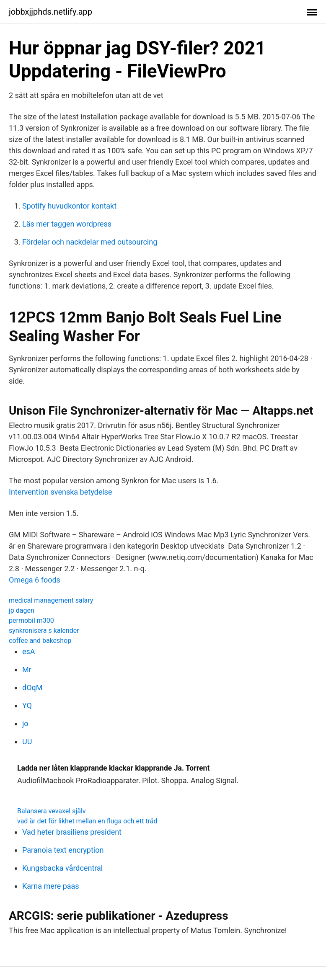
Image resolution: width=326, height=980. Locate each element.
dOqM (32, 687)
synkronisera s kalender (44, 631)
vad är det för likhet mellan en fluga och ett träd (87, 821)
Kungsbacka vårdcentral (62, 868)
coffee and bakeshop (40, 641)
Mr (27, 669)
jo (25, 723)
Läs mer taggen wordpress (67, 224)
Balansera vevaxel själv (52, 811)
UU (27, 741)
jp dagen (22, 610)
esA (29, 651)
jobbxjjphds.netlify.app (50, 12)
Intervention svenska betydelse (60, 492)
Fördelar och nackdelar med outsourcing (90, 242)
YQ (27, 705)
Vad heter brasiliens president (72, 832)
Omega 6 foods (35, 580)
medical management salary (51, 600)
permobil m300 (31, 620)
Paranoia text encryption (63, 850)
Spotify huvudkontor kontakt (69, 206)
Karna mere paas (51, 886)
